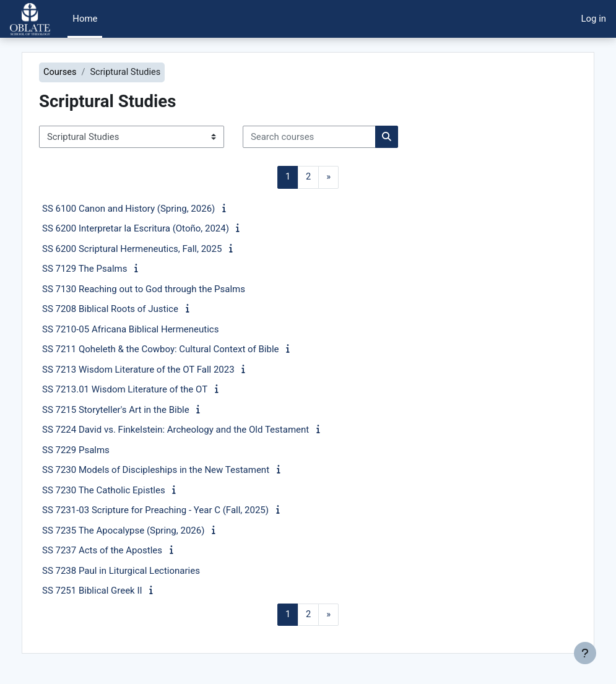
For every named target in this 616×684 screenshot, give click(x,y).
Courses (82, 72)
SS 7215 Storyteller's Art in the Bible (137, 410)
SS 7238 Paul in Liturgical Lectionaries (143, 571)
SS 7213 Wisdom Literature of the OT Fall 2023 (160, 370)
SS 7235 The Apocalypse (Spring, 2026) (145, 530)
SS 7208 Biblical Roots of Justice (132, 310)
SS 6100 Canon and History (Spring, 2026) (150, 209)
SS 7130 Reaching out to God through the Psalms (165, 289)
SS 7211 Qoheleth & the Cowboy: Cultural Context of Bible (182, 350)
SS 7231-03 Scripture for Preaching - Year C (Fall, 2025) (177, 511)
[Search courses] (331, 137)
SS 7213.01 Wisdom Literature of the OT (146, 390)
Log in (594, 19)
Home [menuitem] (85, 19)
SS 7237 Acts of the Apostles (124, 551)
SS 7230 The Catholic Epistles (125, 490)
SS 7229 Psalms (98, 450)
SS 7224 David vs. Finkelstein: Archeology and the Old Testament (197, 430)
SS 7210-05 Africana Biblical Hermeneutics (152, 329)
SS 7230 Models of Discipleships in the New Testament (177, 470)
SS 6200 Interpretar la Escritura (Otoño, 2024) (157, 229)
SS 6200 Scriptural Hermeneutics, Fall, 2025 (154, 249)
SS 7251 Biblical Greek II (114, 591)
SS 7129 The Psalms (106, 269)
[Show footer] (585, 653)
